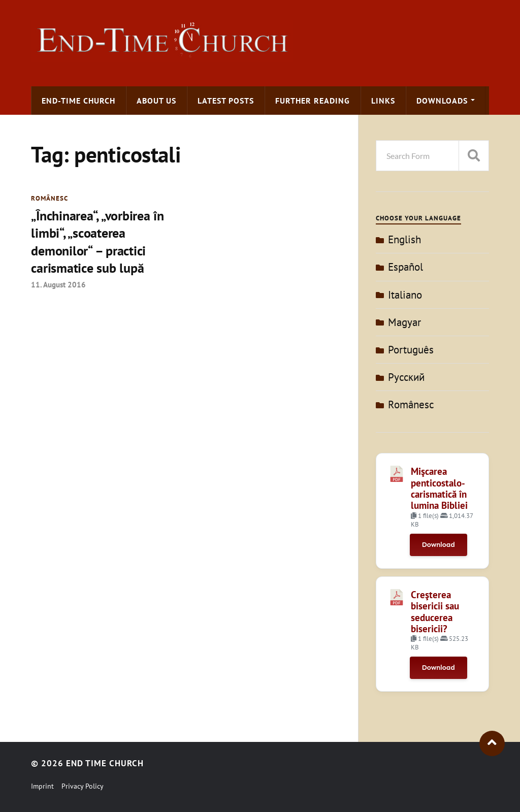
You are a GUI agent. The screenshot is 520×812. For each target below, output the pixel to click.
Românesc (50, 198)
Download (438, 545)
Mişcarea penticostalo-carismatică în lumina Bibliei (439, 488)
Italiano (405, 295)
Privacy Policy (83, 786)
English (404, 239)
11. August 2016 (58, 284)
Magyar (404, 322)
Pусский (406, 377)
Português (411, 350)
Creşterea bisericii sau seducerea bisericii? (435, 612)
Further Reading (313, 101)
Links (383, 101)
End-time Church (78, 101)
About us (156, 101)
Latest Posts (226, 101)
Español (405, 267)
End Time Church (105, 763)
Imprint (42, 786)
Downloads (442, 101)
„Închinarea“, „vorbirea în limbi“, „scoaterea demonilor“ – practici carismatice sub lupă (97, 242)
